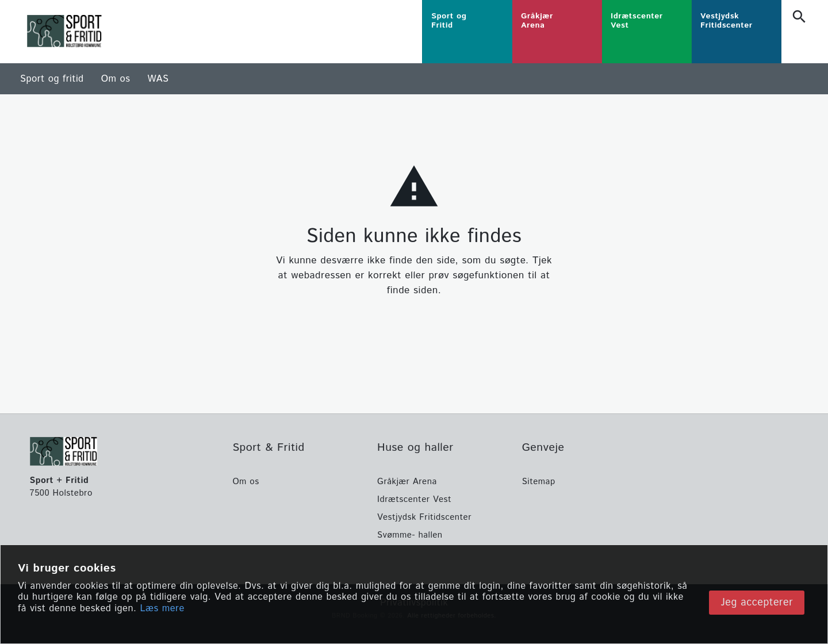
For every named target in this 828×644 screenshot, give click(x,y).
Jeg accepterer (757, 620)
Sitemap (539, 482)
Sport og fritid (52, 79)
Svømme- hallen (410, 535)
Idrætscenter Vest (414, 499)
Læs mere (162, 630)
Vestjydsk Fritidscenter (424, 517)
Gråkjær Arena (407, 482)
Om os (116, 79)
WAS (158, 79)
